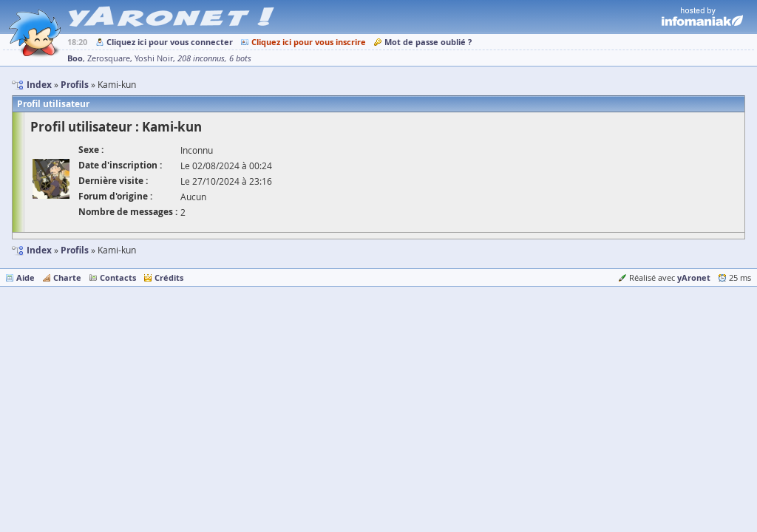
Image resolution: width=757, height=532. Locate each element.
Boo (75, 58)
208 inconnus (201, 58)
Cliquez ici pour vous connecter (170, 42)
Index (39, 250)
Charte (67, 277)
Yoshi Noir (154, 58)
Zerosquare (109, 58)
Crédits (169, 277)
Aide (26, 277)
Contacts (118, 277)
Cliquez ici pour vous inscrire (309, 42)
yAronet (694, 277)
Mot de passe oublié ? (428, 42)
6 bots (240, 58)
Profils (75, 250)
